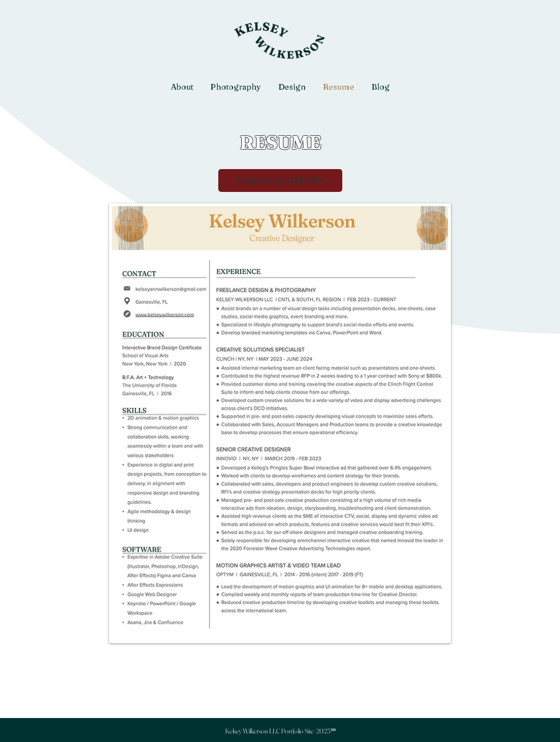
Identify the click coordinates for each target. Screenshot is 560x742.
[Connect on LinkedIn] (280, 181)
